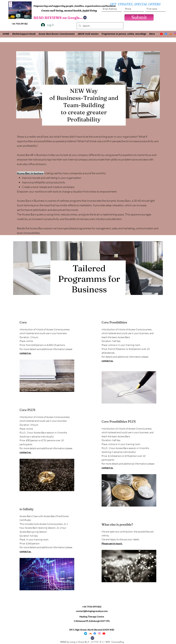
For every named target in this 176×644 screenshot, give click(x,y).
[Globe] (85, 18)
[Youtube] (161, 34)
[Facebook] (166, 34)
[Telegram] (86, 633)
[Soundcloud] (170, 34)
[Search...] (100, 26)
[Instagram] (99, 633)
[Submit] (139, 17)
